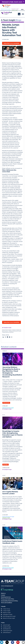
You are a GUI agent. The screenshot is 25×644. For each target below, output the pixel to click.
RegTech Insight (15, 10)
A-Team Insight (6, 611)
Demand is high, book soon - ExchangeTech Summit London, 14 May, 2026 (12, 2)
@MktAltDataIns (7, 633)
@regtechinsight (7, 627)
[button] (12, 2)
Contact (3, 595)
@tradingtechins (7, 629)
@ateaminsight (6, 625)
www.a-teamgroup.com (7, 586)
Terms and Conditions (7, 603)
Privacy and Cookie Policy (7, 599)
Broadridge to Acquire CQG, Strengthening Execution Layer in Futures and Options (12, 434)
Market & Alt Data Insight (6, 9)
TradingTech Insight (15, 9)
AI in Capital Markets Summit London (10, 493)
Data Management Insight (6, 10)
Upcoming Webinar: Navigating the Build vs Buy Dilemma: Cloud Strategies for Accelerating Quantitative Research (12, 372)
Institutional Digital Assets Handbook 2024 (12, 542)
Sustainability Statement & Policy (9, 601)
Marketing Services (6, 597)
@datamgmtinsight (7, 631)
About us (3, 593)
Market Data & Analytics (7, 330)
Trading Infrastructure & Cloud (15, 331)
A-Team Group (6, 609)
